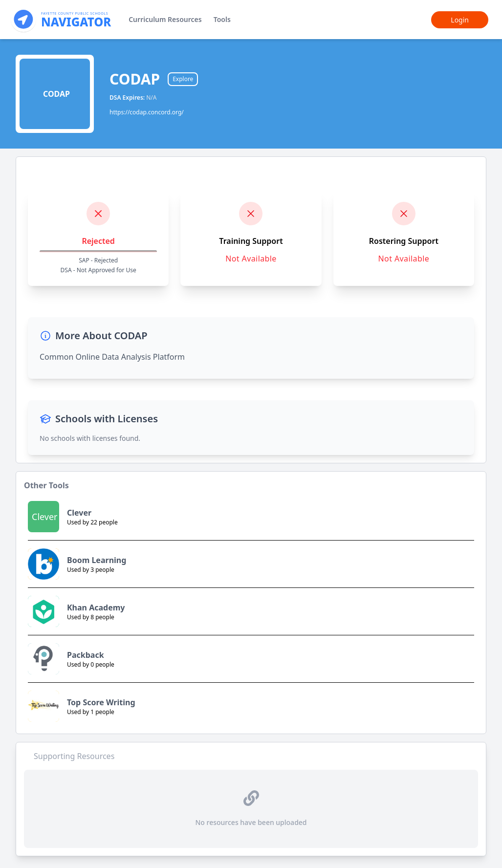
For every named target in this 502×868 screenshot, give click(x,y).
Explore (183, 79)
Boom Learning (97, 560)
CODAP (135, 79)
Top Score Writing (101, 702)
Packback (86, 655)
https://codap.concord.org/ (147, 112)
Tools (222, 19)
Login (460, 20)
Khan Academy (96, 608)
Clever (79, 513)
